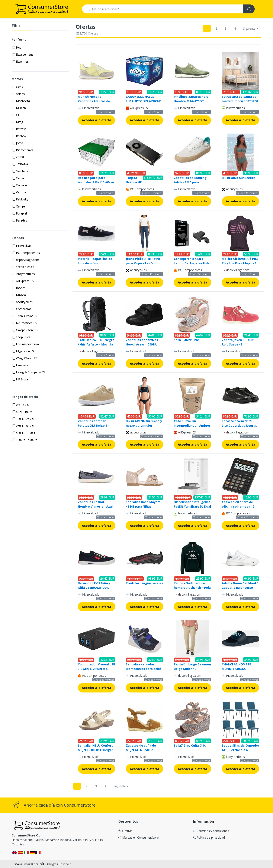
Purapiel (20, 213)
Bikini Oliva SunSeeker (238, 178)
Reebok (19, 136)
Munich (19, 108)
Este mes (21, 61)
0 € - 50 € (21, 405)
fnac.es (19, 288)
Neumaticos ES (25, 323)
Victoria (19, 192)
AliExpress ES (23, 281)
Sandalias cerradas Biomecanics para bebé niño (143, 669)
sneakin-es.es (23, 267)
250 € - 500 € (23, 426)
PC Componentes (26, 253)
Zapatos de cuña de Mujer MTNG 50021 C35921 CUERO (141, 750)
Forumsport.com (26, 344)
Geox (18, 87)
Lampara (20, 365)
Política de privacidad (209, 837)
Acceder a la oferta (97, 120)
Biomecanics (23, 150)
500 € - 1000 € (24, 433)
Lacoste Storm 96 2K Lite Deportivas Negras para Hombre (239, 425)
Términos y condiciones (211, 831)
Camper (20, 206)
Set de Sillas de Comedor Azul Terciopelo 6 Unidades (240, 750)
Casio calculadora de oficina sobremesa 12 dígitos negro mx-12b (238, 506)
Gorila (18, 178)
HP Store (20, 379)
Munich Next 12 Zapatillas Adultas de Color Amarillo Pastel (94, 101)
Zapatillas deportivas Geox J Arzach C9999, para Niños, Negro (142, 344)
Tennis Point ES (25, 316)
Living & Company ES (29, 372)
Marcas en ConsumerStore (138, 837)
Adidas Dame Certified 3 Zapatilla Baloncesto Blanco (240, 588)
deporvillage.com (26, 260)
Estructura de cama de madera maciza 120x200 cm (240, 101)
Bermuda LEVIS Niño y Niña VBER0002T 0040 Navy (94, 588)
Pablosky (20, 199)
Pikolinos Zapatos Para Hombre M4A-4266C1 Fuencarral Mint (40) (191, 101)
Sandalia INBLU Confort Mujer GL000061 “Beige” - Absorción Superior (97, 750)
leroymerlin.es (24, 274)
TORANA (20, 164)
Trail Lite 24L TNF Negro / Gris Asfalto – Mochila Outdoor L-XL (96, 344)
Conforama (22, 309)
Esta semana (23, 54)
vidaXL (19, 157)
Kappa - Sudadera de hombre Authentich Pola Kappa (192, 588)
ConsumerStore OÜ (30, 864)
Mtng (18, 122)
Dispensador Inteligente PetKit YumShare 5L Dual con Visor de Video (192, 506)
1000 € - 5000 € (25, 440)
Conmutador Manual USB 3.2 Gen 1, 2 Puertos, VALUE (97, 669)
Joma (18, 143)
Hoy (17, 47)
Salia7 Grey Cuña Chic (190, 745)
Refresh (20, 129)
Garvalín (20, 185)
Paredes (20, 220)
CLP (17, 115)
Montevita (21, 101)
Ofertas (125, 831)
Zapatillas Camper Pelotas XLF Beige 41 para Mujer (93, 425)
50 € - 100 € (22, 412)
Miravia (19, 295)
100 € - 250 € (23, 419)
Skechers (20, 171)
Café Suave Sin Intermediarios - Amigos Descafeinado (192, 425)
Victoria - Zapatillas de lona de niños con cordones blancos (95, 263)
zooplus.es (21, 337)
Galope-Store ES (25, 330)
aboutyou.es (23, 302)
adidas (19, 94)
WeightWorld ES (25, 358)
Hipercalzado (23, 246)
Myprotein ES (23, 351)
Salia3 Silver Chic (186, 340)
